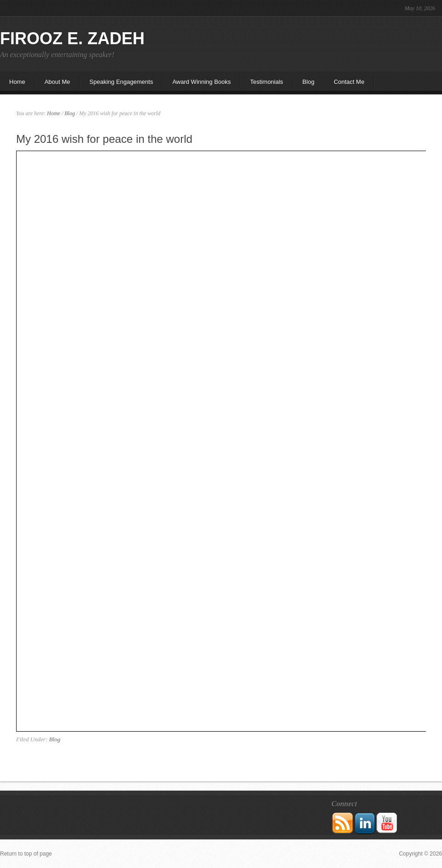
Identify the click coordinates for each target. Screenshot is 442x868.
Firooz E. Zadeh (72, 38)
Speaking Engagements (121, 82)
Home (17, 82)
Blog (308, 82)
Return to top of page (26, 854)
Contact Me (349, 82)
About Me (53, 85)
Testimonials (267, 82)
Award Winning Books (201, 82)
